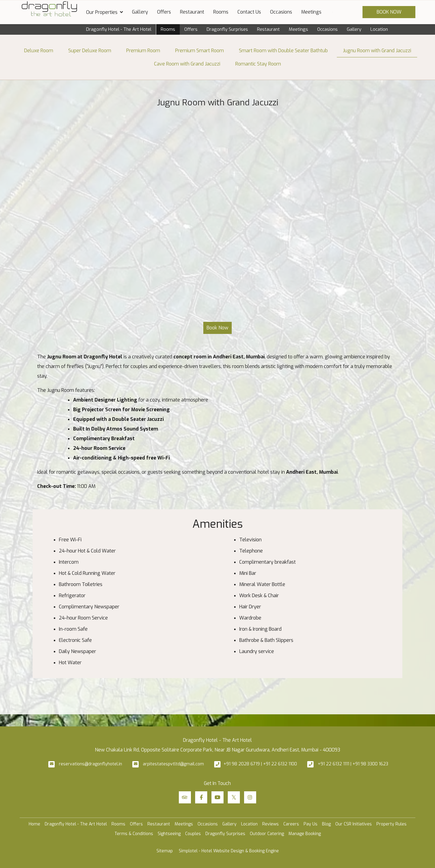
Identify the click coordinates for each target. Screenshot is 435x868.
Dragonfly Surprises (227, 29)
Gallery (140, 12)
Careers (291, 824)
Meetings (311, 12)
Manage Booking (305, 834)
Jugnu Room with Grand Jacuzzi (377, 51)
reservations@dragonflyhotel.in (90, 764)
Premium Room (143, 51)
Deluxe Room (39, 51)
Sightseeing (169, 834)
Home (34, 824)
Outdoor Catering (267, 834)
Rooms (221, 12)
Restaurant (192, 12)
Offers (164, 12)
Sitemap (165, 851)
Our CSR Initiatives (354, 824)
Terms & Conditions (134, 834)
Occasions (281, 12)
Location (379, 29)
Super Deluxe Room (90, 51)
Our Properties (105, 12)
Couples (193, 834)
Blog (326, 824)
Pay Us (311, 824)
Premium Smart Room (200, 51)
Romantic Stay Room (258, 64)
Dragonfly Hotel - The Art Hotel (119, 29)
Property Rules (391, 824)
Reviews (271, 824)
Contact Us (249, 12)
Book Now (389, 12)
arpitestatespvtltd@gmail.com (173, 764)
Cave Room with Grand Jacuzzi (187, 64)
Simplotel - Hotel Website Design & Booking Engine (229, 851)
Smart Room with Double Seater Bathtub (283, 51)
